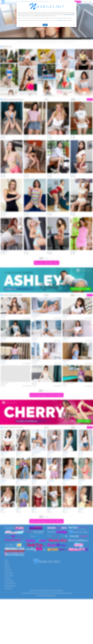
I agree (45, 25)
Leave (74, 25)
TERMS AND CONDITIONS (69, 15)
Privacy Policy (60, 20)
